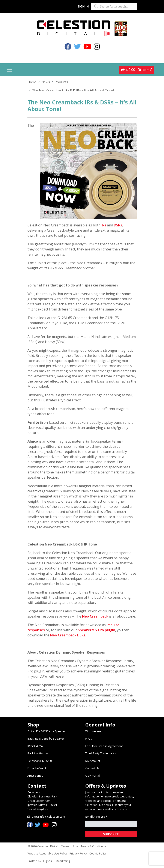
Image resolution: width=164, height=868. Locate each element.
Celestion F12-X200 (40, 761)
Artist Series (35, 776)
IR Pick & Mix (35, 746)
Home (32, 82)
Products (61, 82)
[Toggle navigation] (9, 70)
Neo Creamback (95, 616)
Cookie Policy (98, 853)
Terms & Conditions (93, 846)
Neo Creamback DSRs (68, 635)
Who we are (93, 731)
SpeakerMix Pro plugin (96, 630)
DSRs (118, 225)
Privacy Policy (78, 853)
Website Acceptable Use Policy (47, 853)
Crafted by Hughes (40, 861)
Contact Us (92, 768)
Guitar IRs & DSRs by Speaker (47, 731)
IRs (104, 225)
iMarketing (63, 861)
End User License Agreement (104, 746)
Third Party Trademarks (101, 753)
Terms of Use (70, 846)
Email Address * (96, 817)
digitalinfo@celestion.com (48, 817)
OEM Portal (93, 776)
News (46, 82)
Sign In (83, 6)
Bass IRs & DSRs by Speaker (46, 738)
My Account (93, 761)
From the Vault (37, 768)
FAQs (89, 738)
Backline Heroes (38, 753)
